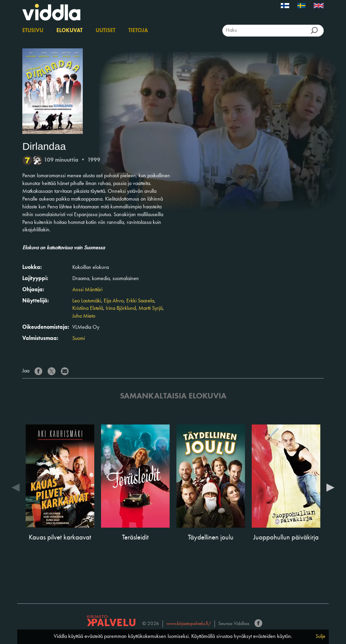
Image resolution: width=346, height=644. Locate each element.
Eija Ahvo (114, 301)
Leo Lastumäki (87, 301)
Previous (16, 487)
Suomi (79, 339)
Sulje (320, 637)
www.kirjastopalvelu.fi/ (189, 624)
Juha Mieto (84, 316)
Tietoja (138, 31)
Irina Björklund (121, 308)
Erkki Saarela (140, 301)
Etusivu (33, 31)
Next (330, 487)
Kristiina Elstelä (88, 308)
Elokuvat (69, 31)
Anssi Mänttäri (87, 290)
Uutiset (105, 31)
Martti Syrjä (151, 308)
